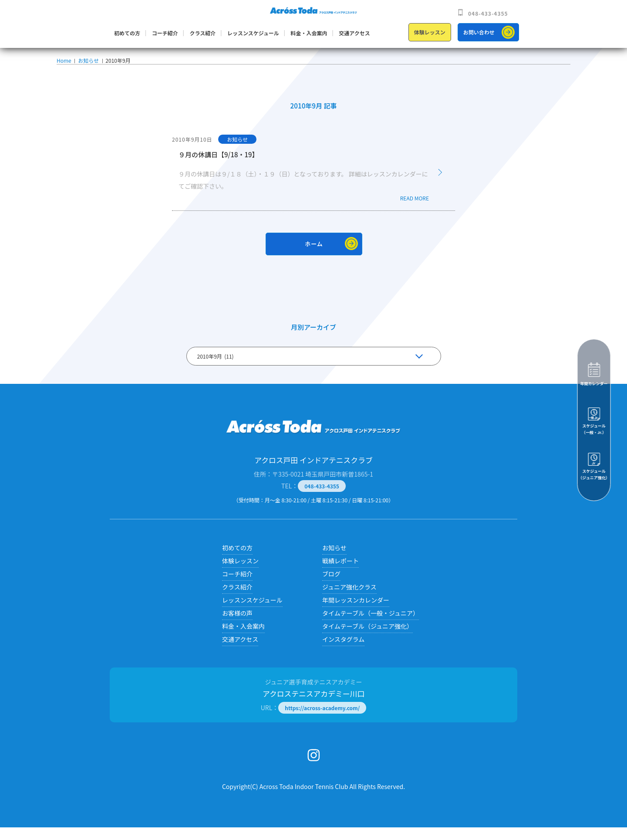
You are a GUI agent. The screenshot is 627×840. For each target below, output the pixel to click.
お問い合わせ (479, 32)
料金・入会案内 (309, 33)
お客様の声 (237, 626)
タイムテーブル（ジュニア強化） (367, 639)
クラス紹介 (202, 33)
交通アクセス (354, 33)
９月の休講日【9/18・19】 (219, 167)
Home (64, 67)
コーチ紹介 (165, 33)
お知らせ (88, 67)
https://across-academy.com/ (322, 720)
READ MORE (415, 211)
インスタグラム (343, 652)
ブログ (331, 586)
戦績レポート (340, 573)
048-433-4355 (488, 13)
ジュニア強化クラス (349, 600)
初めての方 (127, 33)
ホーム (314, 256)
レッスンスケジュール (253, 33)
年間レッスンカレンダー (356, 613)
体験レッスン (430, 32)
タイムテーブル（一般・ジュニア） (371, 626)
